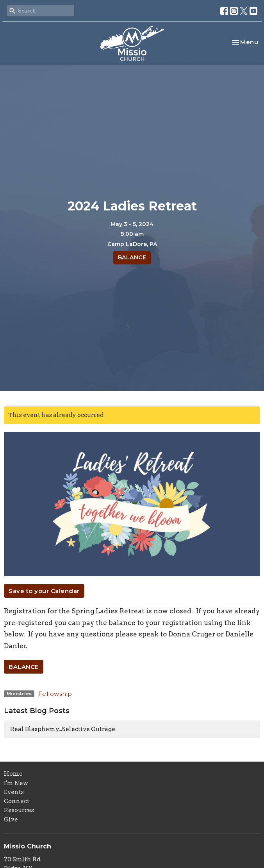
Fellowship (55, 694)
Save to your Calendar (44, 591)
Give (11, 819)
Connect (17, 801)
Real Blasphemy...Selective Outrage (63, 729)
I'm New (16, 783)
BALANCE (132, 257)
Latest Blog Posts (37, 711)
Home (13, 774)
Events (14, 792)
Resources (19, 810)
